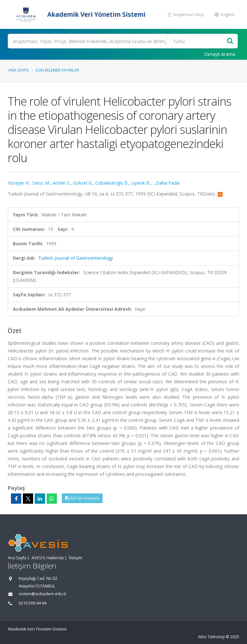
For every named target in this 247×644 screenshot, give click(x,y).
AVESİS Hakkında (48, 558)
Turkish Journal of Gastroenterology (76, 258)
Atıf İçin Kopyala (82, 498)
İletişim (76, 558)
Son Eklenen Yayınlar (57, 70)
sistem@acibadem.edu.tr (43, 594)
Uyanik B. (141, 183)
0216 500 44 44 (32, 603)
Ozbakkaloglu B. (112, 183)
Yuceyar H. (19, 183)
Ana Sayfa (19, 70)
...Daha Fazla (166, 183)
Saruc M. (41, 183)
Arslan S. (62, 183)
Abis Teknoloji (211, 637)
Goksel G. (83, 183)
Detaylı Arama (220, 54)
